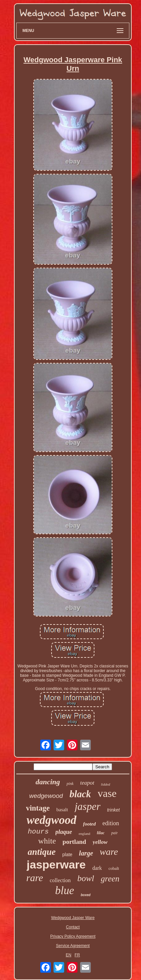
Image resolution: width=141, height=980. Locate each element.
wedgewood (46, 796)
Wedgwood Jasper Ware (73, 918)
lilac (101, 833)
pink (70, 784)
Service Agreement (73, 946)
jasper (87, 806)
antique (42, 852)
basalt (62, 810)
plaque (64, 832)
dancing (48, 782)
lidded (106, 784)
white (47, 841)
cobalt (114, 868)
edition (111, 823)
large (86, 853)
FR (77, 955)
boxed (86, 895)
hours (38, 832)
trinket (113, 810)
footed (89, 824)
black (80, 794)
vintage (38, 808)
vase (107, 793)
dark (97, 868)
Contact (73, 927)
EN (69, 955)
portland (74, 842)
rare (35, 878)
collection (60, 880)
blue (65, 890)
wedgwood (52, 820)
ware (109, 852)
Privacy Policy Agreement (73, 936)
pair (114, 833)
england (85, 834)
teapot (87, 783)
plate (67, 855)
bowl (86, 878)
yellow (100, 842)
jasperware (56, 864)
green (110, 879)
